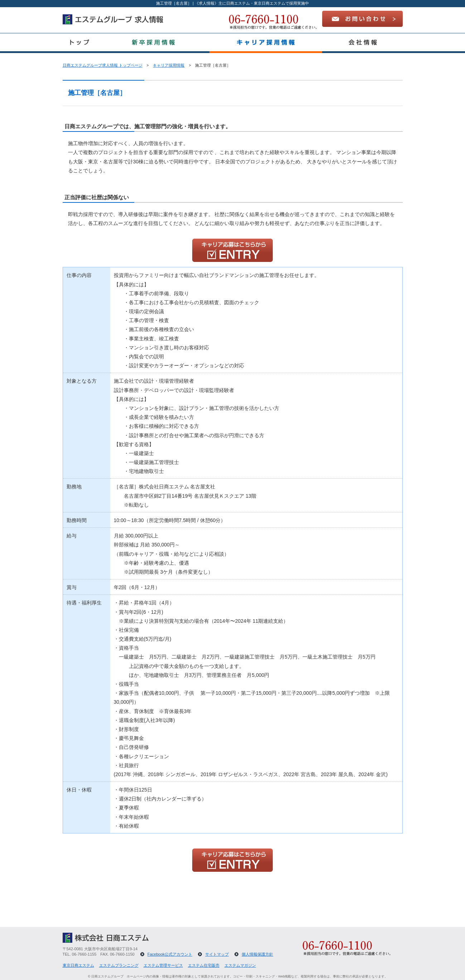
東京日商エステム (78, 965)
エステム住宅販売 (204, 965)
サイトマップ (217, 954)
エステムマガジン (240, 965)
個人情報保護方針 (257, 954)
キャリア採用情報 (169, 65)
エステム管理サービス (163, 965)
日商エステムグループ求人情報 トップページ (103, 65)
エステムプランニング (119, 965)
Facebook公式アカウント (170, 954)
